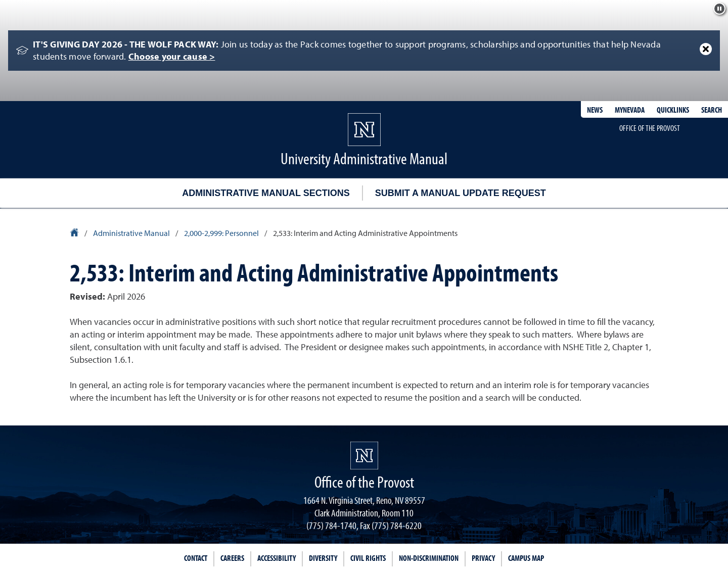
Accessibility (277, 558)
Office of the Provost (650, 128)
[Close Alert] (706, 49)
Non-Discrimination (429, 558)
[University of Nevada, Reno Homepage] (364, 456)
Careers (232, 558)
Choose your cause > (172, 56)
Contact (196, 558)
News (595, 110)
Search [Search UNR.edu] (712, 110)
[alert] (364, 51)
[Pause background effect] (719, 9)
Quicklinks (673, 110)
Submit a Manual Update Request (461, 193)
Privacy (483, 558)
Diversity (323, 558)
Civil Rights (368, 558)
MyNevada (630, 110)
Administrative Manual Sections (266, 193)
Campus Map (526, 558)
